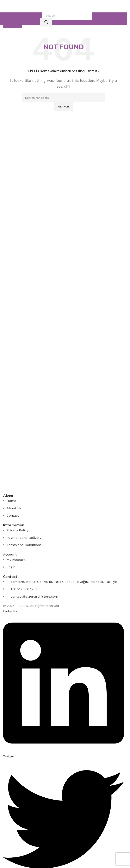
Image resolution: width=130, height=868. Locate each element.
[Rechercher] (46, 22)
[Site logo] (63, 6)
